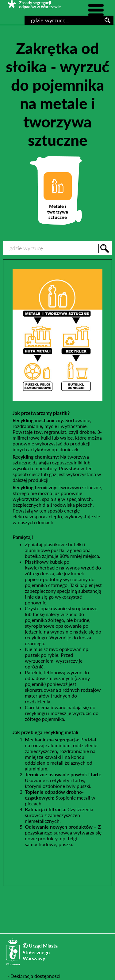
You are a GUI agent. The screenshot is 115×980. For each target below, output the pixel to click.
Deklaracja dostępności (36, 976)
